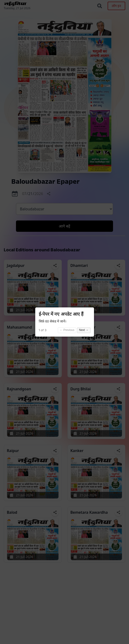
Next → (84, 330)
